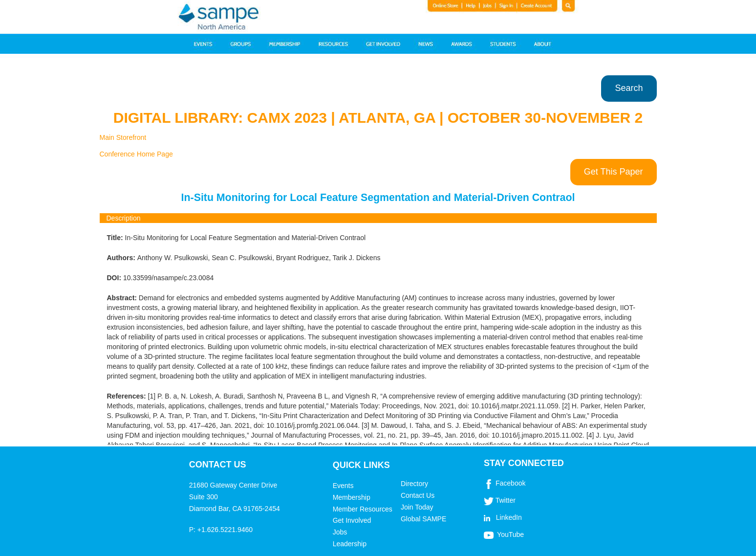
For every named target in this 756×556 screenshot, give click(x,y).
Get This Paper (614, 172)
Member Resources (363, 509)
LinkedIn (509, 517)
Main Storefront (123, 137)
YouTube (510, 534)
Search (629, 88)
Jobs (340, 532)
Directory (414, 484)
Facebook (510, 483)
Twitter (506, 500)
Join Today (417, 507)
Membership (352, 497)
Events (343, 486)
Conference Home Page (136, 154)
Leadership (350, 544)
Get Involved (352, 520)
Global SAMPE (423, 519)
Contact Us (418, 495)
